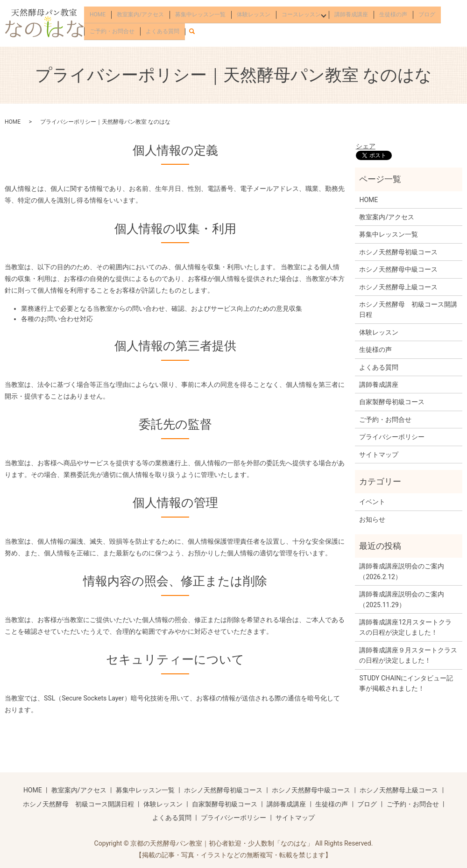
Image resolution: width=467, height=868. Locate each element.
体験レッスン (254, 16)
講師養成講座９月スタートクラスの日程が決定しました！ (408, 655)
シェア (366, 146)
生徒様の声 (396, 16)
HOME (98, 16)
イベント (372, 502)
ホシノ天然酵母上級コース (398, 287)
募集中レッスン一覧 (200, 16)
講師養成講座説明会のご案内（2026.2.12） (402, 571)
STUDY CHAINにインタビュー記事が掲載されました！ (406, 683)
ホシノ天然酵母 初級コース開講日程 (408, 309)
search (196, 28)
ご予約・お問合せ (112, 29)
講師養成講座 (354, 16)
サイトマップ (379, 455)
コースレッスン (301, 16)
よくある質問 (163, 29)
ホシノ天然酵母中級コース (398, 269)
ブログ (429, 16)
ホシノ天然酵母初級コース (398, 252)
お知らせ (372, 519)
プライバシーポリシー (392, 437)
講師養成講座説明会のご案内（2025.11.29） (402, 599)
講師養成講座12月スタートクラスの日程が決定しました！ (405, 627)
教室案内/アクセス (140, 16)
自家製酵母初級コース (392, 402)
